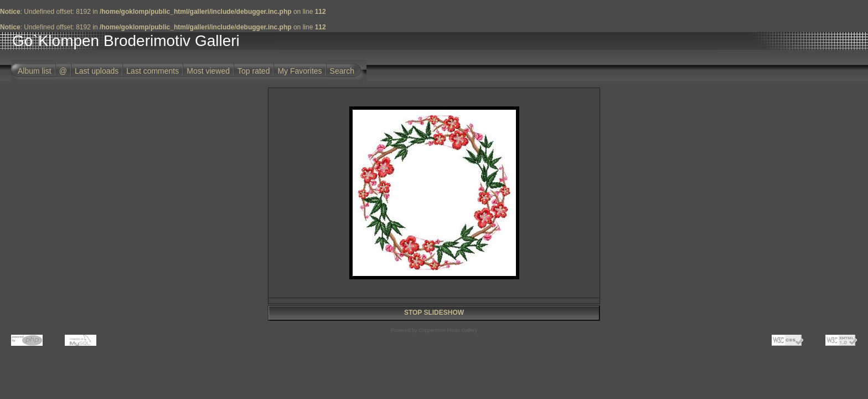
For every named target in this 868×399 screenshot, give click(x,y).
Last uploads (97, 71)
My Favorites (299, 71)
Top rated (254, 71)
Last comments (153, 71)
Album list (35, 71)
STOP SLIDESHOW (434, 313)
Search (342, 71)
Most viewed (208, 71)
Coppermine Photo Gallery (448, 330)
